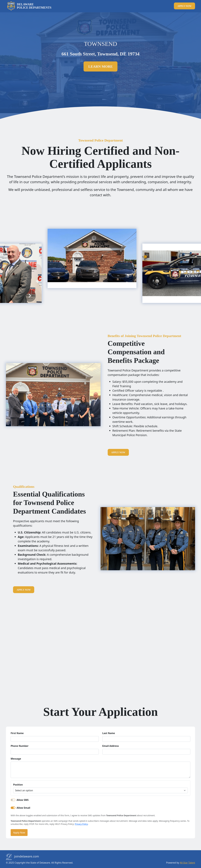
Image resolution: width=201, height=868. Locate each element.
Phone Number (20, 746)
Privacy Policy (81, 824)
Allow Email (23, 808)
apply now (184, 6)
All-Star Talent (187, 863)
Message (16, 759)
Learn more (100, 66)
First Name (17, 733)
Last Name (109, 733)
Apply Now (19, 833)
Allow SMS (23, 800)
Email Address (111, 746)
